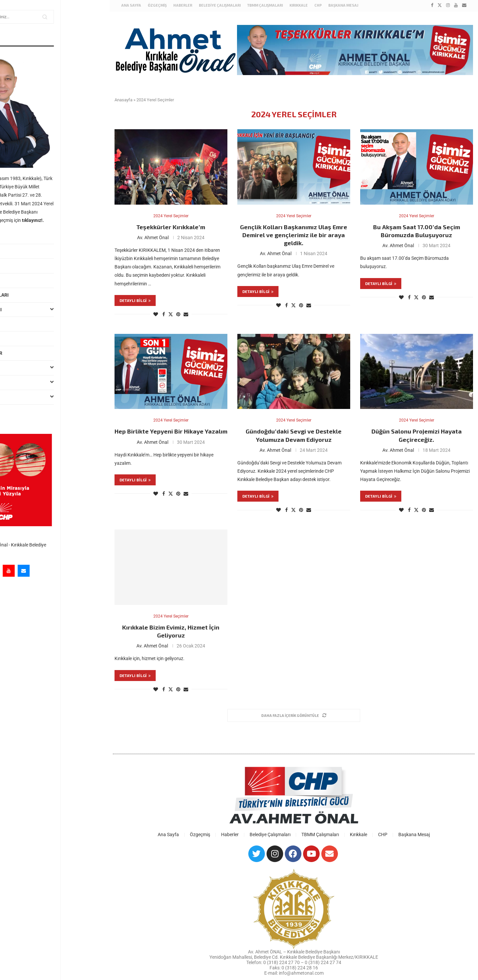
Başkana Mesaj (25, 412)
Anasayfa (123, 98)
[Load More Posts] (294, 716)
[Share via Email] (186, 314)
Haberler (18, 266)
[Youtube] (57, 571)
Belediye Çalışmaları (32, 295)
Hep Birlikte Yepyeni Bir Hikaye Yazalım (171, 432)
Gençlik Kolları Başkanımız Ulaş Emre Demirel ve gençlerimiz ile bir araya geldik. (294, 234)
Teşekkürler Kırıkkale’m (171, 226)
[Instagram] (42, 571)
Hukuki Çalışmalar (29, 353)
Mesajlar (18, 280)
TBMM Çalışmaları (55, 310)
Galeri (55, 397)
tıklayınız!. (82, 220)
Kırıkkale (55, 368)
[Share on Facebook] (164, 314)
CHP (318, 5)
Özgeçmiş (18, 251)
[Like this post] (156, 314)
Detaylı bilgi (135, 300)
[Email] (72, 571)
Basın (55, 383)
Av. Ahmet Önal (153, 237)
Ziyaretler (20, 339)
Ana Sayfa (18, 237)
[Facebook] (13, 571)
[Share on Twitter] (171, 313)
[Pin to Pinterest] (178, 314)
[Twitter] (28, 571)
